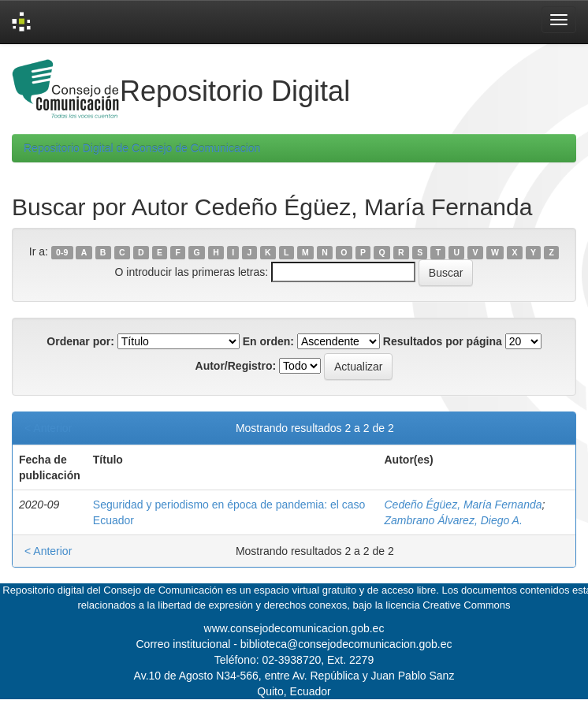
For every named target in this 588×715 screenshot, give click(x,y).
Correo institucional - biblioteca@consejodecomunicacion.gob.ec (294, 644)
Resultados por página (443, 341)
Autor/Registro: (236, 366)
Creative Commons (466, 605)
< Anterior (48, 428)
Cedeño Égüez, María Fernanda (463, 505)
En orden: (268, 341)
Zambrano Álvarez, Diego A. (454, 520)
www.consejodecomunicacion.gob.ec (294, 628)
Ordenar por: (80, 341)
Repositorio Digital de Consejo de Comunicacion (142, 148)
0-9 (62, 252)
